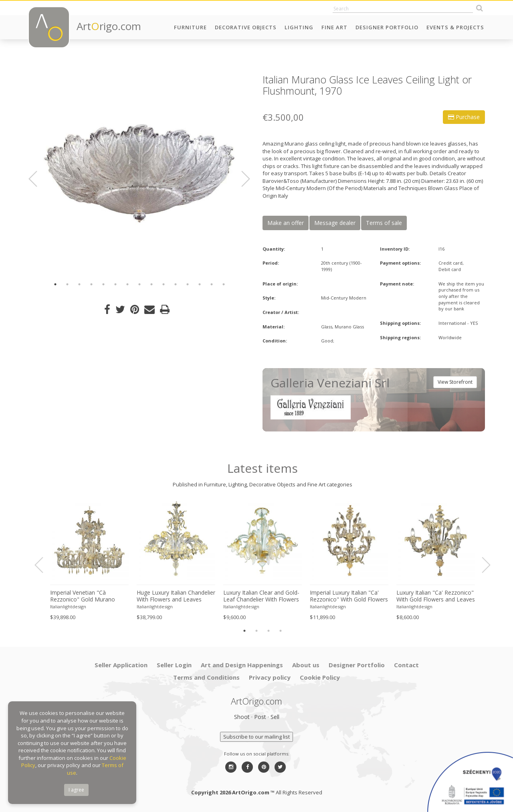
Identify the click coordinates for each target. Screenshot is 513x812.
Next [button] (241, 179)
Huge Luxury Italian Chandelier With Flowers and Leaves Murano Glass (176, 596)
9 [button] (151, 284)
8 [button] (139, 284)
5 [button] (103, 284)
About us (306, 665)
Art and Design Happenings (242, 665)
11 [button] (176, 284)
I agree (76, 790)
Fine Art (334, 27)
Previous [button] (38, 179)
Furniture (190, 27)
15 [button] (224, 284)
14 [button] (212, 284)
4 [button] (91, 284)
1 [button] (55, 284)
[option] (139, 173)
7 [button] (127, 284)
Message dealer (335, 223)
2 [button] (67, 284)
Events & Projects (455, 27)
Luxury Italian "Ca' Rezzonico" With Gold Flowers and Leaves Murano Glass (436, 596)
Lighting (299, 27)
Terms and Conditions (206, 677)
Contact (406, 665)
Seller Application (121, 665)
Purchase (464, 117)
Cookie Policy (320, 677)
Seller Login (174, 665)
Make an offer (286, 223)
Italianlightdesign (68, 606)
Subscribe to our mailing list (256, 737)
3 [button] (79, 284)
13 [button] (200, 284)
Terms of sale (384, 223)
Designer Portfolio (387, 27)
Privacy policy (270, 677)
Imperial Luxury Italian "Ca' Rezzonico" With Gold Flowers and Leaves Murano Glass (349, 596)
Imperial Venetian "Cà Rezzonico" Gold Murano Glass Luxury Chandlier (83, 596)
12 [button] (188, 284)
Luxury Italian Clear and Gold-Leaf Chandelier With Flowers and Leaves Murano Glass (261, 596)
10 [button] (164, 284)
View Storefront (455, 382)
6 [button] (115, 284)
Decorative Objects (246, 27)
